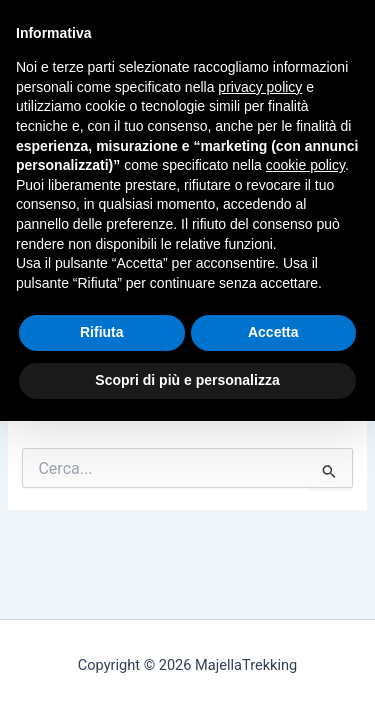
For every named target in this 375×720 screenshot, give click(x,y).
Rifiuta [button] (102, 332)
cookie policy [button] (305, 165)
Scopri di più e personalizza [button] (187, 380)
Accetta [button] (273, 332)
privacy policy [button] (260, 87)
